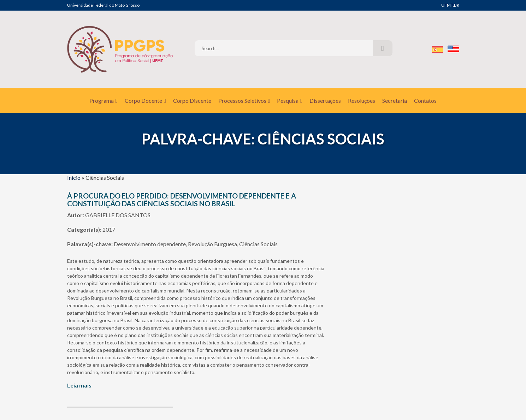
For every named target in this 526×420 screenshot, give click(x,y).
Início (74, 178)
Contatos (425, 100)
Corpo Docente (145, 100)
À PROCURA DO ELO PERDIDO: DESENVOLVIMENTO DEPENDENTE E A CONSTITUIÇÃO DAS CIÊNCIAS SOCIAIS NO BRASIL (182, 200)
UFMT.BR (450, 5)
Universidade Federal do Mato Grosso (103, 5)
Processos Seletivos (244, 100)
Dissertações (325, 100)
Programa (104, 100)
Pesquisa (290, 100)
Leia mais (79, 385)
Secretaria (395, 100)
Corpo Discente (192, 100)
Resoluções (362, 100)
